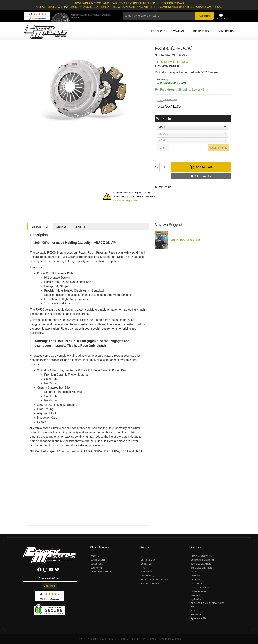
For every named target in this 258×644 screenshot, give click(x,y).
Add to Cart (204, 167)
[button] (168, 16)
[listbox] (193, 127)
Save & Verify (219, 148)
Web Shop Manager (171, 639)
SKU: (158, 66)
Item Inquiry (165, 187)
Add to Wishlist (203, 176)
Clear (163, 148)
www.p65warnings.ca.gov (126, 201)
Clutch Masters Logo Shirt (185, 240)
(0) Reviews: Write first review (171, 62)
